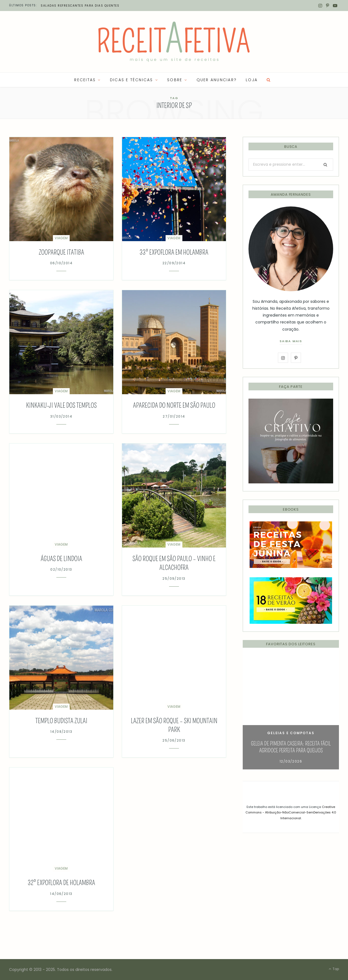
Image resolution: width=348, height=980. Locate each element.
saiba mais (291, 341)
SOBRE (175, 80)
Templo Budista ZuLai (61, 721)
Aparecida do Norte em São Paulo (174, 405)
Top (334, 969)
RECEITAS (85, 80)
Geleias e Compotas (291, 733)
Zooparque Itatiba (61, 252)
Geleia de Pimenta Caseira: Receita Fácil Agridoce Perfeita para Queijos (291, 747)
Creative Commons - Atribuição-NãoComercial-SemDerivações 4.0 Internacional (291, 812)
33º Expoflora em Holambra (174, 252)
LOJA (252, 80)
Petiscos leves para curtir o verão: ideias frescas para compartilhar (108, 6)
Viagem (61, 238)
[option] (291, 713)
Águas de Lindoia (61, 559)
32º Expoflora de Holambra (61, 883)
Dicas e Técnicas (132, 80)
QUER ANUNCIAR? (217, 80)
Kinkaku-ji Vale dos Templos (61, 405)
